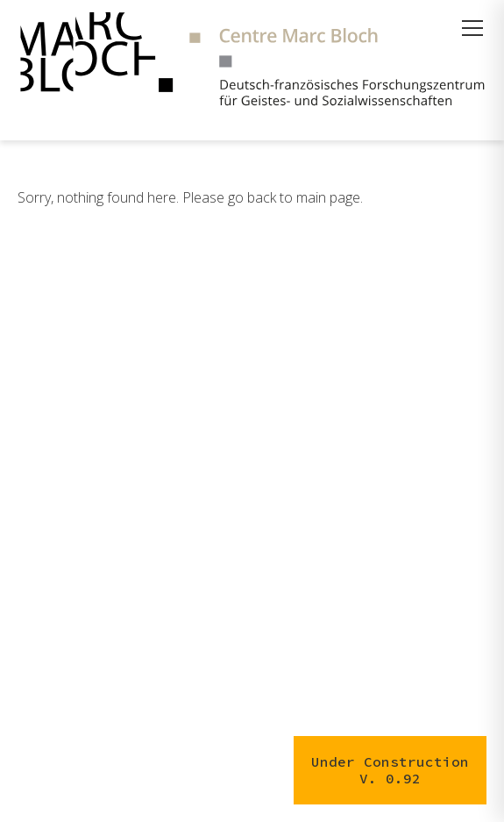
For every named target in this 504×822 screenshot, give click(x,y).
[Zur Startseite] (252, 61)
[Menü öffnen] (472, 28)
